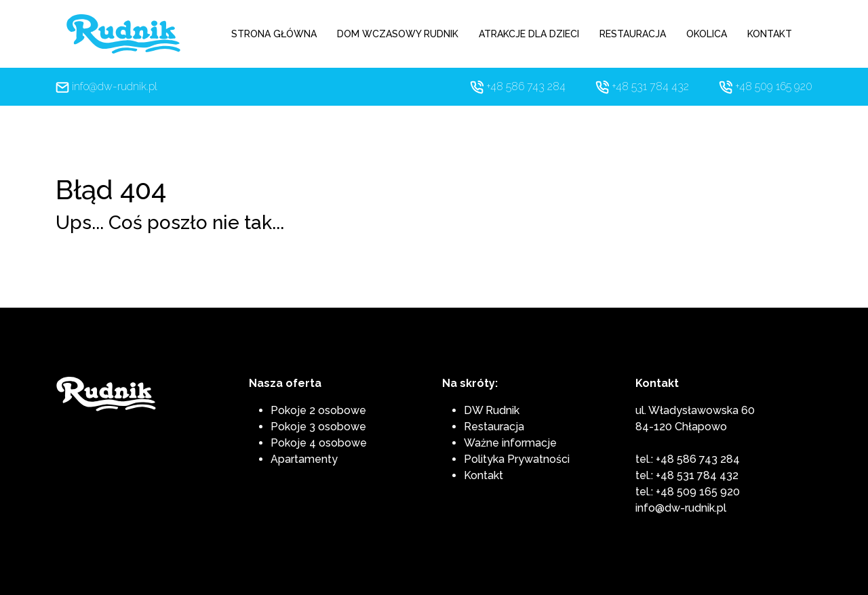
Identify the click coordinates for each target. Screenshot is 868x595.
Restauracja (494, 427)
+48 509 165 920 (774, 86)
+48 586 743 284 (526, 86)
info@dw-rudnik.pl (115, 86)
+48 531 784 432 (650, 86)
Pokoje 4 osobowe (319, 443)
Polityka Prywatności (517, 459)
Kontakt (484, 475)
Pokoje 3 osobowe (318, 427)
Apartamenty (304, 459)
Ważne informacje (510, 443)
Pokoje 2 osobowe (318, 410)
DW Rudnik (492, 410)
